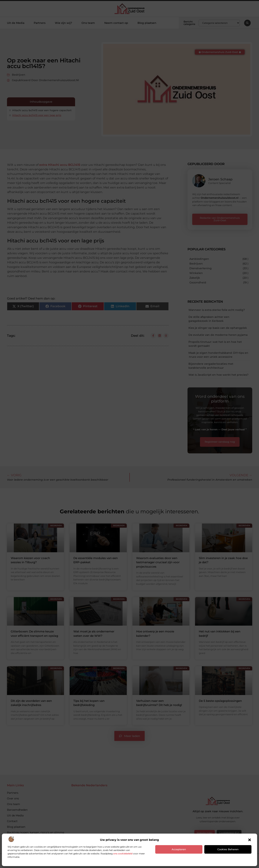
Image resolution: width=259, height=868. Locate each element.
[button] (250, 840)
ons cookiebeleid (123, 854)
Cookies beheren (228, 849)
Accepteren (179, 849)
